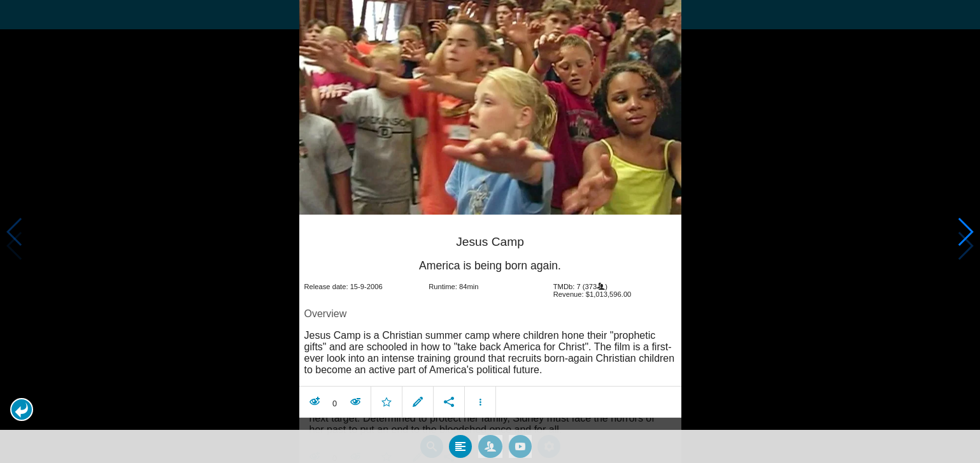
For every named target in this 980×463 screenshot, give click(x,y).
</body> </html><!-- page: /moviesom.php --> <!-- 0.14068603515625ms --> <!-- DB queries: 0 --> (490, 231)
